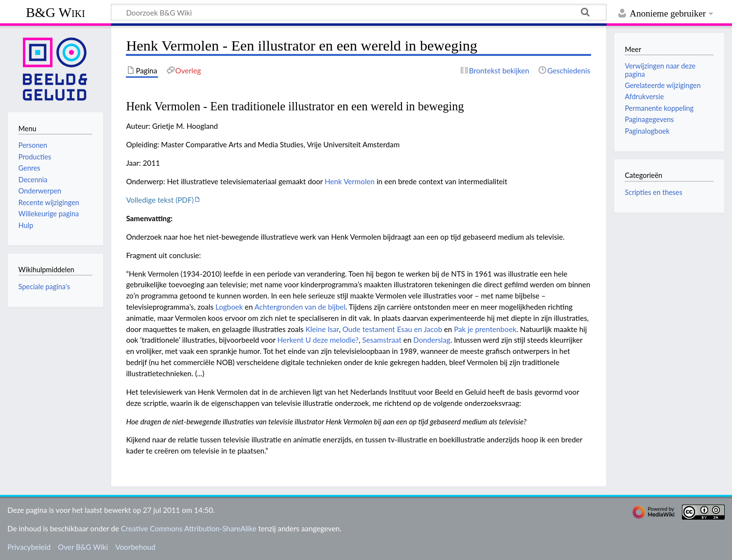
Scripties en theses (653, 192)
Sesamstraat (382, 340)
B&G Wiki (55, 12)
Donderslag (432, 340)
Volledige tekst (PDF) (160, 200)
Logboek (229, 307)
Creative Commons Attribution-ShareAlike (189, 528)
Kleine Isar (322, 329)
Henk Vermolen (350, 181)
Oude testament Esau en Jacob (392, 329)
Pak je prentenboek (485, 329)
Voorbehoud (135, 547)
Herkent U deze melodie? (318, 340)
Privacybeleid (29, 547)
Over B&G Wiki (83, 547)
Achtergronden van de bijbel (300, 307)
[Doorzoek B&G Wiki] (359, 12)
